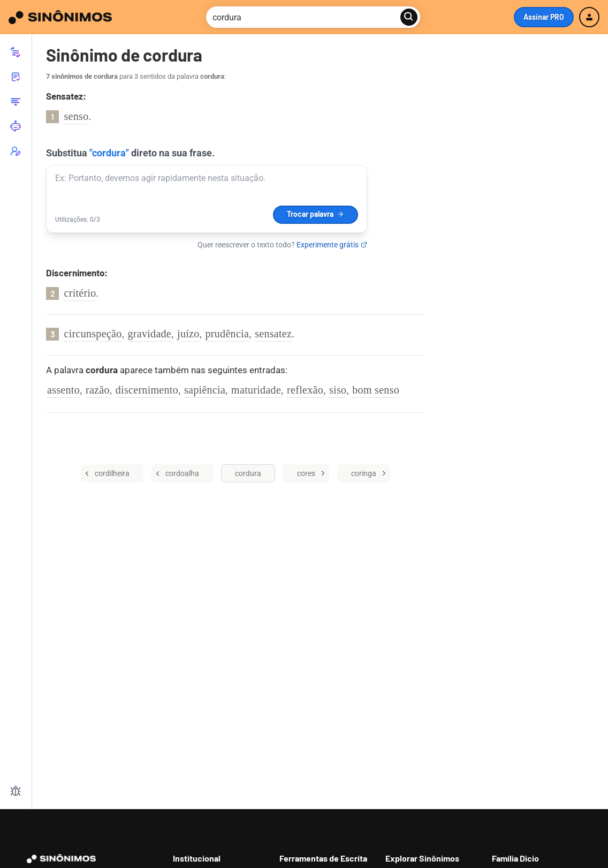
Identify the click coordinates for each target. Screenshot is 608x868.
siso (338, 390)
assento (63, 390)
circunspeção (93, 334)
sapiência (205, 390)
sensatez (273, 334)
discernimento (147, 390)
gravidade (150, 334)
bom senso (376, 390)
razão (98, 390)
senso (77, 116)
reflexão (305, 390)
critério (80, 293)
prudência (227, 334)
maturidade (256, 390)
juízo (188, 334)
